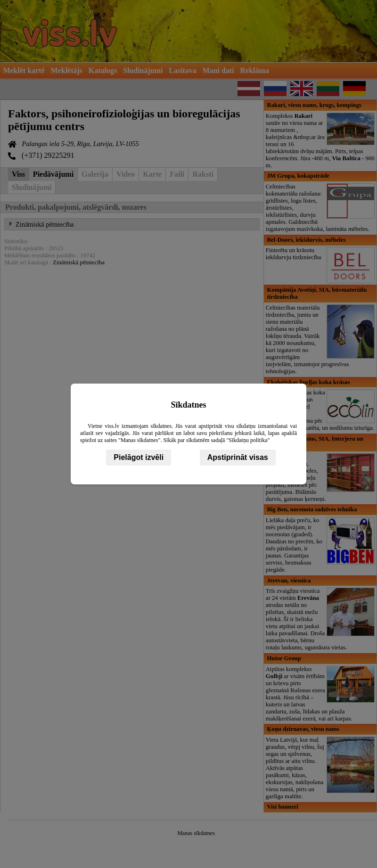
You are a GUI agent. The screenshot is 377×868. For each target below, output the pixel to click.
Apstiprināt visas (238, 457)
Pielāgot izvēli (139, 457)
